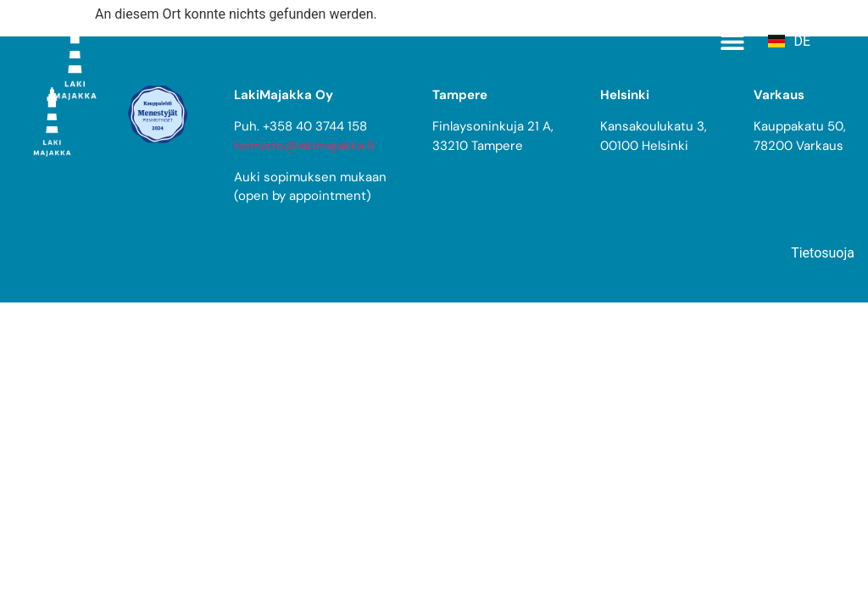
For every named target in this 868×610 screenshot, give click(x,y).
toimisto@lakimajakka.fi (304, 146)
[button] (732, 41)
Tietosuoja (823, 253)
